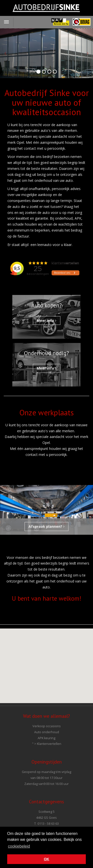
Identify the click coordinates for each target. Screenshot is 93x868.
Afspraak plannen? (46, 526)
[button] (47, 661)
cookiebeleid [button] (19, 846)
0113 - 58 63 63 (48, 824)
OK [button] (47, 859)
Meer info (46, 320)
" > (47, 744)
